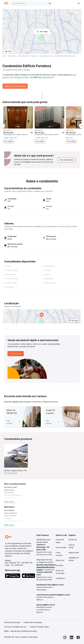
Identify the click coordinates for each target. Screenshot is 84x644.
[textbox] (31, 3)
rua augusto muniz (46, 56)
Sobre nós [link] (60, 560)
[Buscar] (50, 3)
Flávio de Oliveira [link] (10, 516)
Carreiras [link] (59, 565)
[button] (42, 316)
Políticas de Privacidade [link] (33, 622)
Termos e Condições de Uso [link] (15, 627)
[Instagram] (65, 638)
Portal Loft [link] (73, 540)
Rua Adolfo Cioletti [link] (10, 487)
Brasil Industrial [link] (9, 510)
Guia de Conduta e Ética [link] (39, 627)
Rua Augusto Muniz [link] (11, 498)
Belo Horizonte (23, 56)
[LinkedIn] (72, 638)
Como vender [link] (61, 547)
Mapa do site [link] (74, 553)
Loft (4, 56)
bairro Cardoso (23, 77)
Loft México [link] (60, 578)
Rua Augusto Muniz (11, 473)
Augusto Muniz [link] (9, 490)
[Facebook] (78, 638)
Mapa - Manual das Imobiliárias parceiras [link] (20, 631)
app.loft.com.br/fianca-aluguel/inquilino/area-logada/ (46, 567)
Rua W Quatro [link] (9, 493)
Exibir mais (10, 502)
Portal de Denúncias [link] (12, 622)
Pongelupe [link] (8, 518)
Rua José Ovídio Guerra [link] (12, 495)
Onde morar (12, 56)
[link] (67, 160)
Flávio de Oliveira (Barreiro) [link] (14, 521)
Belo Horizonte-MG (46, 77)
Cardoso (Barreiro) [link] (11, 513)
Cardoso (34, 56)
